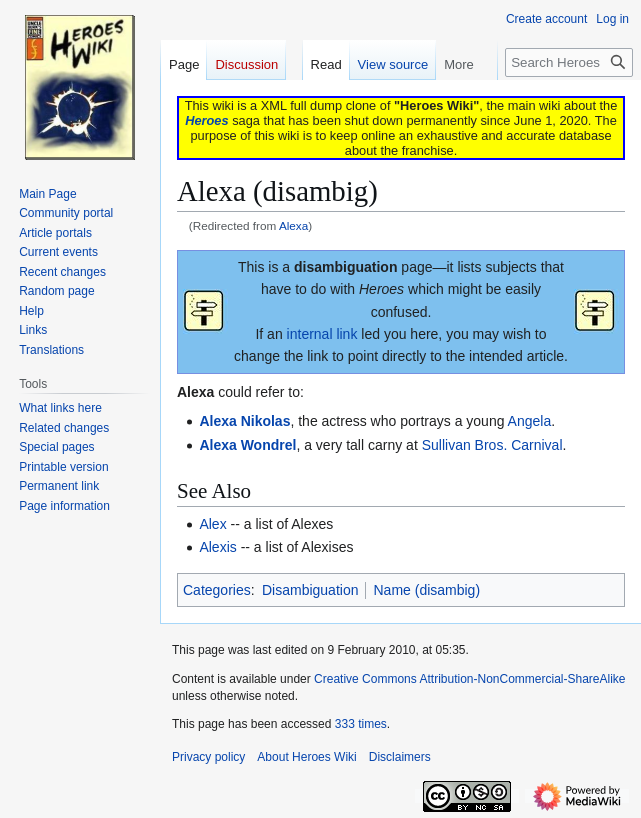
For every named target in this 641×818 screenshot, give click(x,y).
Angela (530, 421)
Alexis (217, 547)
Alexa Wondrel (247, 445)
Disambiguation (310, 590)
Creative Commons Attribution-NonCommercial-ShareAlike (469, 679)
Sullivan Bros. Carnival (492, 445)
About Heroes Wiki (306, 757)
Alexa (293, 225)
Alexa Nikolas (244, 421)
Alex (212, 524)
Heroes (206, 120)
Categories (217, 590)
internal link (322, 334)
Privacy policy (208, 757)
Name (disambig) (426, 590)
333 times (361, 724)
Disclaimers (400, 757)
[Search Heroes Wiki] (569, 62)
